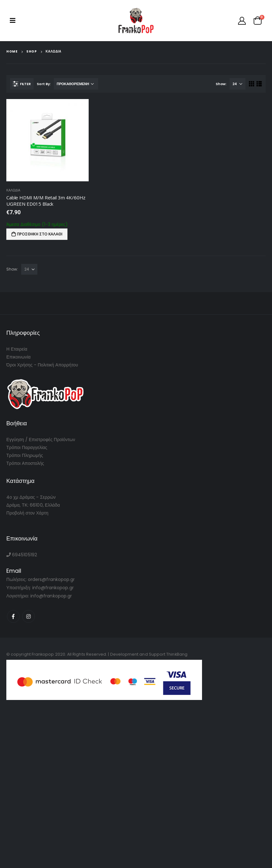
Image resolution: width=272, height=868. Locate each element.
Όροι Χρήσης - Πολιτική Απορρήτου (42, 365)
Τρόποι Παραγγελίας (27, 447)
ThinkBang (177, 654)
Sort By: (44, 84)
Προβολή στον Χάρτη (27, 513)
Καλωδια (13, 190)
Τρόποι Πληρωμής (25, 455)
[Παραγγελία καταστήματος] (76, 84)
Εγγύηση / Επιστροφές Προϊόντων (41, 440)
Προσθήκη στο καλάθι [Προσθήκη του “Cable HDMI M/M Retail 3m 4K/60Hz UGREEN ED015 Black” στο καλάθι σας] (40, 234)
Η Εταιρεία (17, 349)
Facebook (13, 616)
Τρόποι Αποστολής (25, 463)
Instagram (28, 616)
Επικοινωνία (19, 357)
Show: (221, 84)
